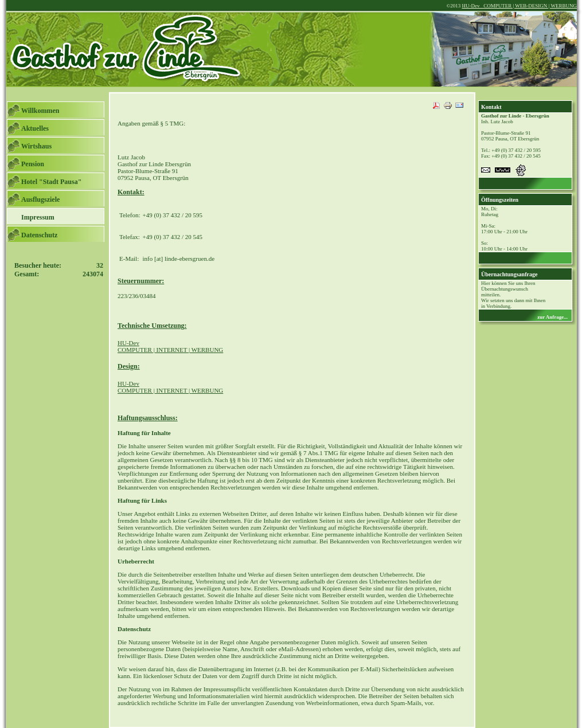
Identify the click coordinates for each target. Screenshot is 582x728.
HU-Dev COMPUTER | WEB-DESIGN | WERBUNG (519, 6)
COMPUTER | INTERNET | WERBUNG (170, 346)
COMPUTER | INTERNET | (170, 387)
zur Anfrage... (552, 317)
